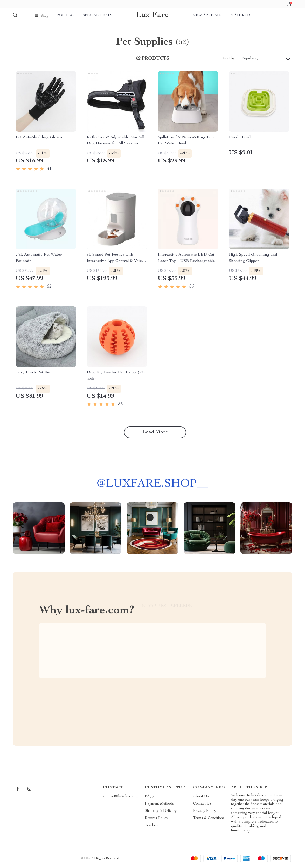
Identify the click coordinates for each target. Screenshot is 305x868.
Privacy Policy (205, 811)
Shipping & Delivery (161, 811)
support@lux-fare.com (121, 796)
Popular (66, 16)
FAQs (150, 796)
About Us (201, 796)
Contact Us (202, 804)
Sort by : (230, 59)
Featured (240, 16)
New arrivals (207, 16)
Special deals (98, 16)
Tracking (152, 826)
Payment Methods (159, 804)
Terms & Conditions (209, 818)
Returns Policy (157, 818)
